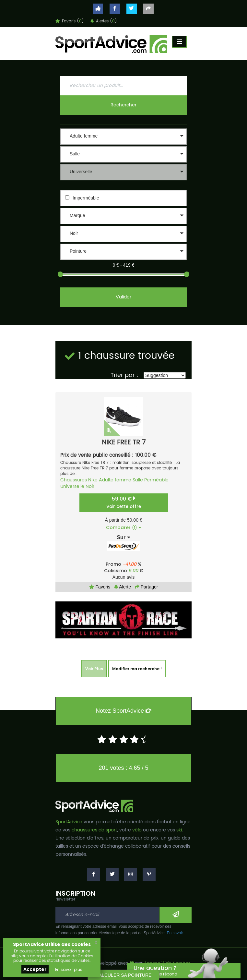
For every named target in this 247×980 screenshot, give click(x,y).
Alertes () (104, 21)
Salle (138, 480)
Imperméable (86, 198)
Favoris (100, 587)
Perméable (156, 480)
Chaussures (74, 480)
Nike (93, 480)
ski (179, 830)
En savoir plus (69, 969)
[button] (123, 137)
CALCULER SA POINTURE (124, 975)
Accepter (35, 969)
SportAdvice (69, 822)
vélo (137, 830)
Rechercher (123, 105)
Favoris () (70, 21)
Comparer (124, 527)
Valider (123, 297)
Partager (147, 587)
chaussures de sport (94, 830)
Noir (90, 486)
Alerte (123, 587)
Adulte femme (115, 480)
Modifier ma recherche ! (137, 669)
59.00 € (124, 502)
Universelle (72, 486)
